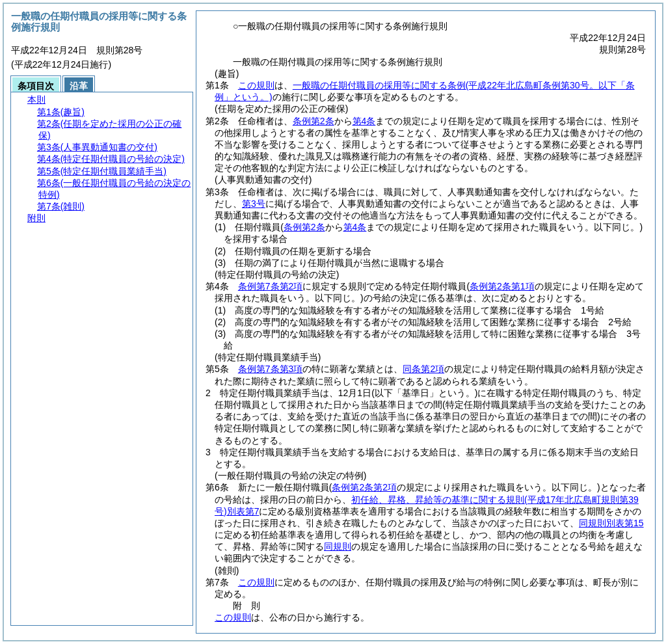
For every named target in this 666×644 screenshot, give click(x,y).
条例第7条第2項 (271, 286)
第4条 (364, 121)
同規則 (338, 546)
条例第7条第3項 (271, 369)
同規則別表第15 (611, 523)
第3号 (254, 204)
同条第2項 (423, 369)
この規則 (256, 85)
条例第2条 (313, 121)
